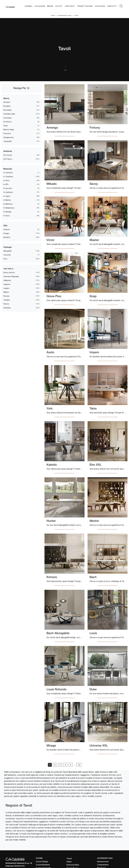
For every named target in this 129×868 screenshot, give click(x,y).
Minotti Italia (9, 130)
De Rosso (7, 122)
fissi (5, 259)
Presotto (7, 133)
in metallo (7, 212)
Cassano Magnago (11, 276)
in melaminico (9, 208)
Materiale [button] (8, 169)
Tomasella (7, 141)
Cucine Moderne (43, 865)
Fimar (6, 126)
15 (79, 765)
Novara (6, 296)
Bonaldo (7, 106)
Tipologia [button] (8, 247)
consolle (7, 255)
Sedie (69, 862)
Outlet (59, 6)
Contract (70, 6)
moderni (7, 237)
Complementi (103, 865)
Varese (6, 304)
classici (7, 229)
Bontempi (7, 110)
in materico (8, 204)
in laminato (8, 192)
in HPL (6, 184)
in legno (7, 196)
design (6, 233)
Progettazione (85, 6)
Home (53, 15)
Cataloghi (100, 6)
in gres (6, 180)
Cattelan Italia (9, 114)
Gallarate (7, 280)
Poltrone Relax (73, 865)
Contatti (112, 6)
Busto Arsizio (9, 273)
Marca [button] (6, 98)
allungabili (7, 251)
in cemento (8, 173)
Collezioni (40, 6)
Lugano (6, 288)
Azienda (29, 6)
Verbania (7, 308)
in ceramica (8, 177)
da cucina (8, 155)
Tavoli (76, 15)
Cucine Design (42, 862)
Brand (50, 6)
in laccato (8, 188)
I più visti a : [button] (9, 268)
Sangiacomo (9, 137)
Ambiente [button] (8, 151)
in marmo (7, 200)
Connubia (7, 118)
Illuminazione (103, 862)
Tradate (7, 300)
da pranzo (8, 159)
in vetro (7, 216)
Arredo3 (7, 102)
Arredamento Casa (65, 15)
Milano (6, 292)
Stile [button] (5, 225)
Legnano (7, 284)
